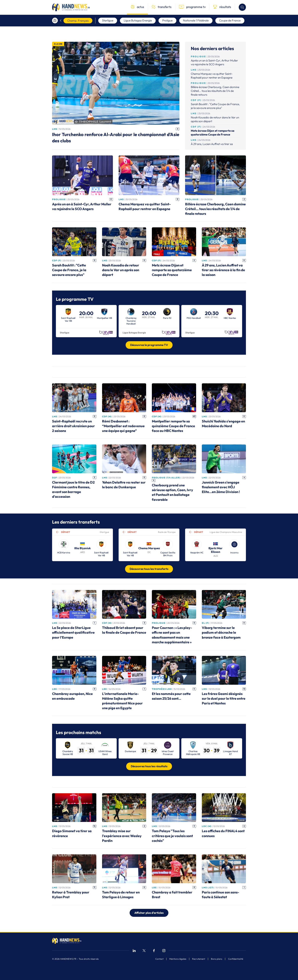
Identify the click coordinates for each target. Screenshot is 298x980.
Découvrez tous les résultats (149, 766)
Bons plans (217, 959)
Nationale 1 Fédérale (196, 20)
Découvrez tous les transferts (149, 569)
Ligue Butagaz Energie (138, 20)
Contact (159, 959)
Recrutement (199, 959)
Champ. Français (78, 21)
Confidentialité (236, 959)
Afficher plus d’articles (149, 913)
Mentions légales (178, 959)
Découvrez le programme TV (149, 345)
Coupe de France (230, 20)
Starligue (108, 20)
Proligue (167, 20)
